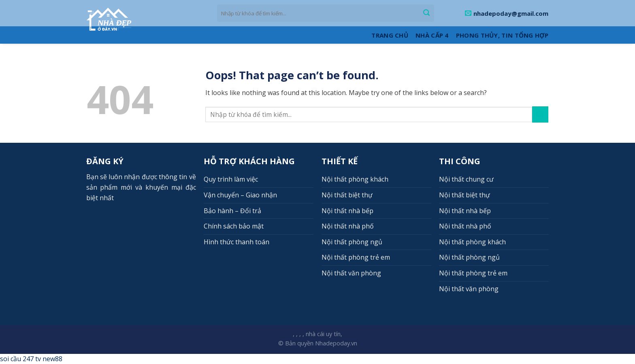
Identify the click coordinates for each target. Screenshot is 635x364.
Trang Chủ (390, 35)
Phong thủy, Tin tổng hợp (502, 35)
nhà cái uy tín (323, 334)
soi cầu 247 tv (20, 359)
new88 (52, 359)
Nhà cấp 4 (432, 35)
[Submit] (426, 13)
